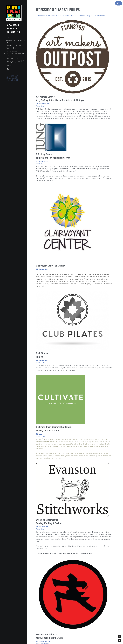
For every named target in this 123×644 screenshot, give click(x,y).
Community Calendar (15, 45)
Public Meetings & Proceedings (15, 62)
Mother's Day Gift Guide (15, 42)
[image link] (14, 12)
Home (8, 38)
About (8, 66)
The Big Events (13, 48)
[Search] (7, 69)
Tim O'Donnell (107, 380)
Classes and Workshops (15, 55)
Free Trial (49, 274)
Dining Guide (11, 51)
